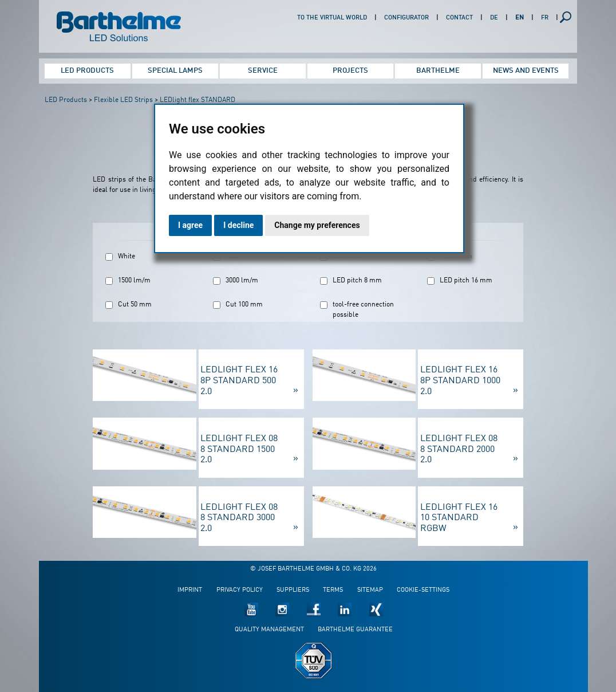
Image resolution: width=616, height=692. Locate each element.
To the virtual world (332, 18)
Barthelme (438, 71)
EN (520, 18)
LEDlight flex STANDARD (198, 100)
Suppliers (293, 590)
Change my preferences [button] (317, 225)
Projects (350, 71)
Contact (459, 18)
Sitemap (370, 590)
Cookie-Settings (423, 590)
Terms (333, 590)
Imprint (190, 590)
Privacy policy (240, 590)
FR (545, 18)
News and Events (526, 71)
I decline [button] (238, 225)
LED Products (87, 71)
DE (494, 18)
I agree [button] (190, 225)
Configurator (406, 18)
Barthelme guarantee (355, 630)
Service (263, 71)
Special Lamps (175, 71)
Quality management (269, 630)
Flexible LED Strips (123, 100)
